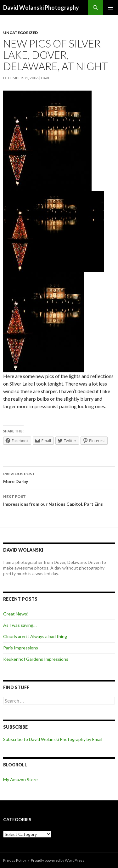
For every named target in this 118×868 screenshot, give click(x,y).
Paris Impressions (21, 648)
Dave (46, 78)
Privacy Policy (15, 860)
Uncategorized (20, 33)
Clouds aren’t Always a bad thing (35, 636)
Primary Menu (110, 8)
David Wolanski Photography (41, 8)
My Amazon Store (20, 779)
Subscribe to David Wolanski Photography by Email (53, 739)
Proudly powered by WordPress (58, 860)
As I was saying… (20, 625)
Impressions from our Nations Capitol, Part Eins (59, 500)
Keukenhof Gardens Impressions (36, 659)
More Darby (59, 477)
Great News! (16, 614)
